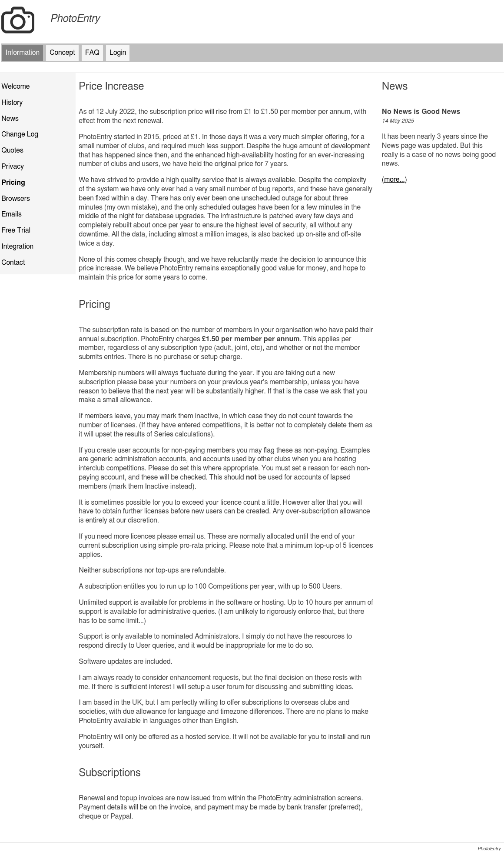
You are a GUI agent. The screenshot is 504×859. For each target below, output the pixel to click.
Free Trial (16, 230)
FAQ (92, 53)
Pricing (13, 183)
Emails (12, 214)
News (10, 119)
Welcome (15, 87)
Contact (13, 263)
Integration (17, 246)
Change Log (20, 134)
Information (23, 53)
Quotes (12, 150)
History (12, 103)
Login (118, 53)
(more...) (395, 180)
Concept (62, 53)
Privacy (13, 166)
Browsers (16, 199)
